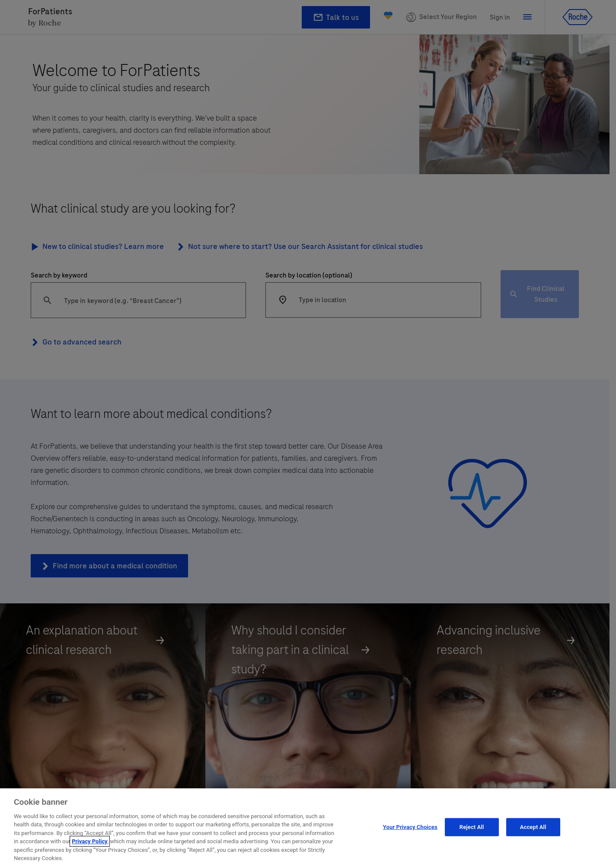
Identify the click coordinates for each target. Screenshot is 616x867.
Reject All (472, 827)
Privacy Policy (89, 841)
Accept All (533, 827)
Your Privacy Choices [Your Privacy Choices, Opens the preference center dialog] (410, 827)
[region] (308, 828)
